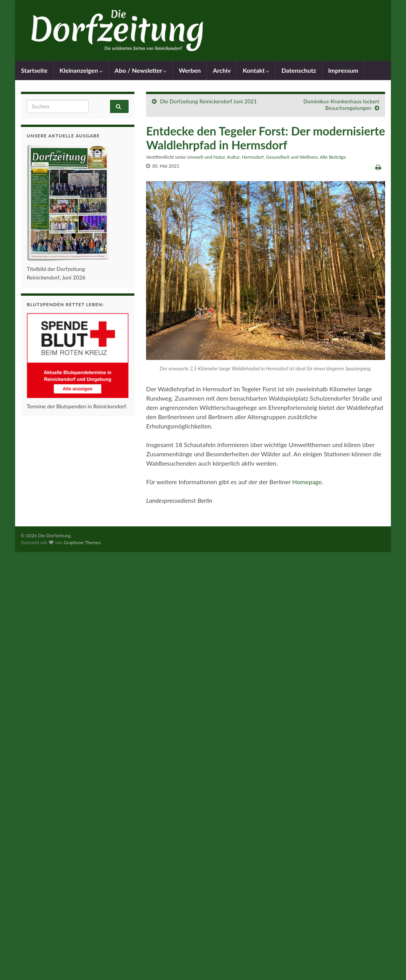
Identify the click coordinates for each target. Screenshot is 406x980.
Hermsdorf (253, 157)
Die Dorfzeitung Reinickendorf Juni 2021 (208, 101)
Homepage (307, 482)
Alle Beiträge (333, 157)
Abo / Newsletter (141, 70)
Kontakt (256, 70)
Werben (190, 70)
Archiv (222, 70)
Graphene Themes (82, 542)
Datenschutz (299, 70)
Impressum (343, 70)
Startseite (34, 70)
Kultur (233, 157)
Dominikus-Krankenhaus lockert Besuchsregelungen (341, 105)
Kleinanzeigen (81, 70)
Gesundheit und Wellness (292, 157)
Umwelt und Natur (206, 157)
